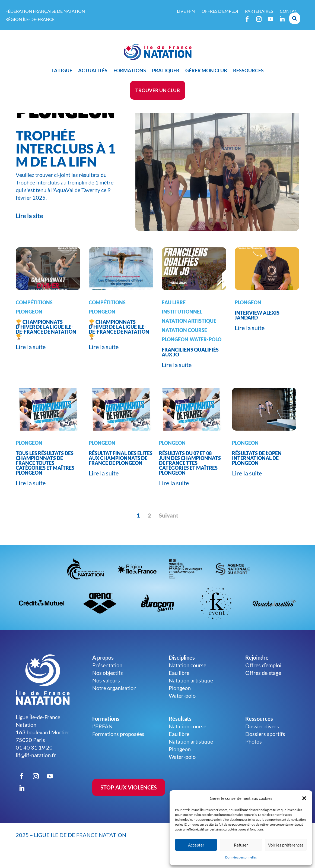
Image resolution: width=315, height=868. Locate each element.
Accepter (196, 845)
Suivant (169, 529)
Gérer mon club (206, 70)
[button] (304, 798)
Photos (254, 755)
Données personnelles (241, 857)
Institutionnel (182, 325)
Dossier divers (262, 740)
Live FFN (186, 11)
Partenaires (259, 11)
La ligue (62, 70)
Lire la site (29, 229)
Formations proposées (118, 747)
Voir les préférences (286, 845)
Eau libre (174, 316)
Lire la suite (31, 360)
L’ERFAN (102, 740)
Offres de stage (263, 686)
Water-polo (182, 709)
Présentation (107, 679)
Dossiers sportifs (265, 747)
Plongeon (29, 325)
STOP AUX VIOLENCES (129, 801)
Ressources (248, 70)
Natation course (184, 344)
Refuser (241, 845)
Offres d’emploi (220, 11)
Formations (130, 70)
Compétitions (34, 316)
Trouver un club (158, 90)
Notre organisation (114, 701)
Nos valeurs (106, 694)
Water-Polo (206, 353)
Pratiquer (166, 70)
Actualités (93, 70)
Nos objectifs (108, 686)
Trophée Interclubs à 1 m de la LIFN (66, 162)
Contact (290, 11)
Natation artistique (189, 334)
